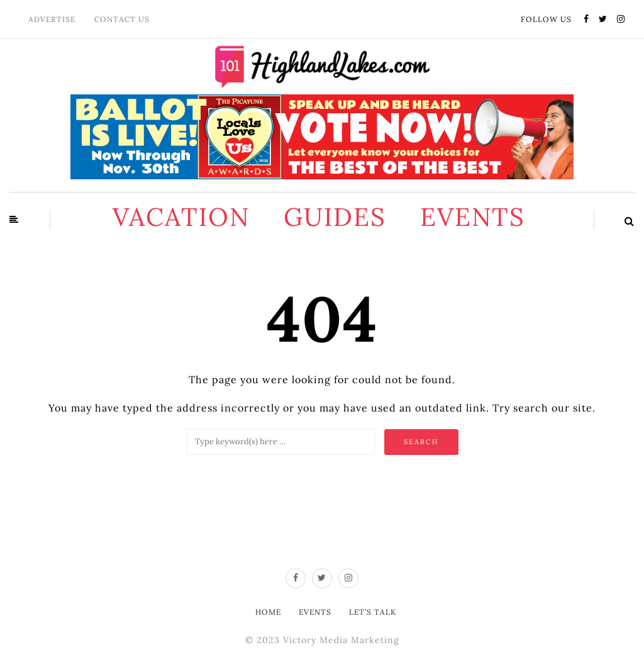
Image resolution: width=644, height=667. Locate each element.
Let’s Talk (373, 612)
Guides (335, 217)
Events (473, 217)
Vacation (181, 217)
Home (268, 612)
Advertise (52, 19)
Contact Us (122, 19)
